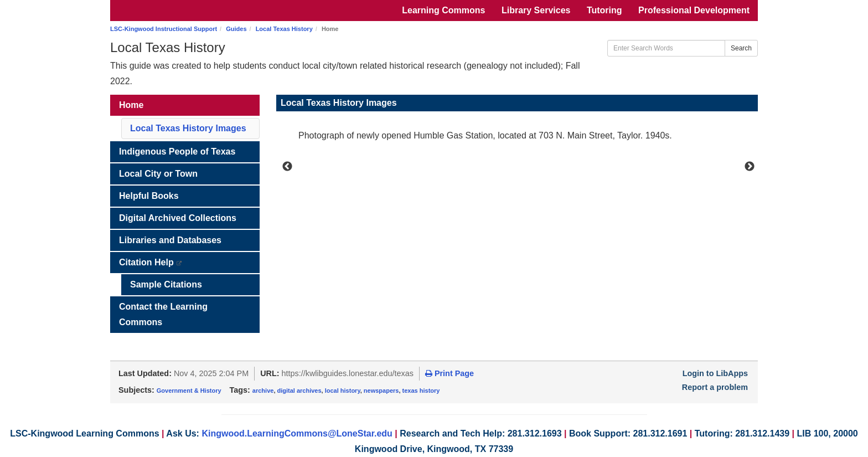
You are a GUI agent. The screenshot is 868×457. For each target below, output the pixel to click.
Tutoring (604, 10)
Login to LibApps (715, 373)
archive (263, 391)
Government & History (189, 391)
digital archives (299, 391)
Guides (236, 29)
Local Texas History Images (188, 128)
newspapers (381, 391)
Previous (287, 167)
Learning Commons (443, 10)
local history (343, 391)
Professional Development (694, 10)
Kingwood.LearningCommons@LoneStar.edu (297, 433)
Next (750, 167)
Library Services (536, 10)
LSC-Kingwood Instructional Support (164, 29)
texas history (421, 391)
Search (741, 48)
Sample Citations (166, 284)
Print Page (449, 373)
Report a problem (715, 387)
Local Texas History (284, 29)
